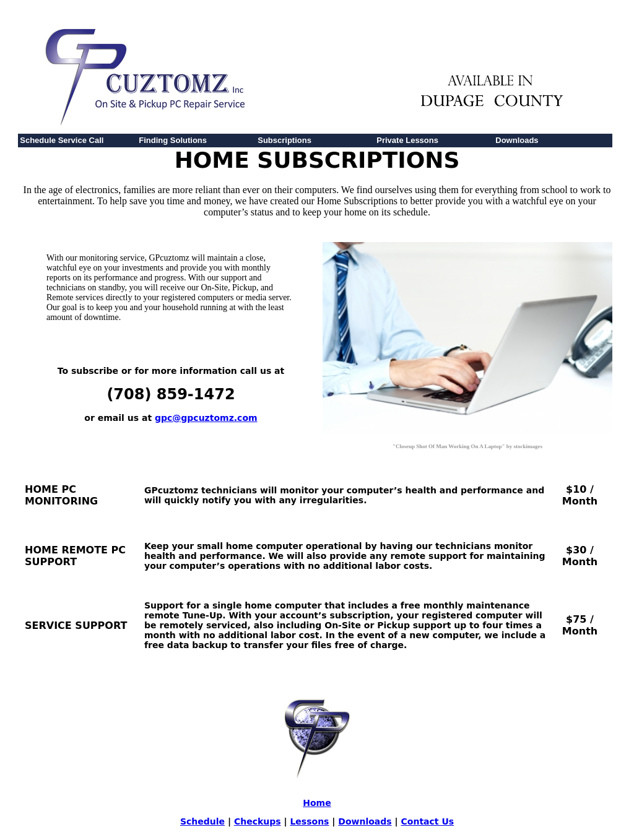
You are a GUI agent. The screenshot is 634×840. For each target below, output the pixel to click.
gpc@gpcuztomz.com (206, 418)
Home (317, 803)
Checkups (258, 821)
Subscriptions (284, 140)
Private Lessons (407, 140)
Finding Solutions (173, 140)
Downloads (517, 140)
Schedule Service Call (62, 140)
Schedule (202, 821)
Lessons (309, 821)
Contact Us (428, 821)
